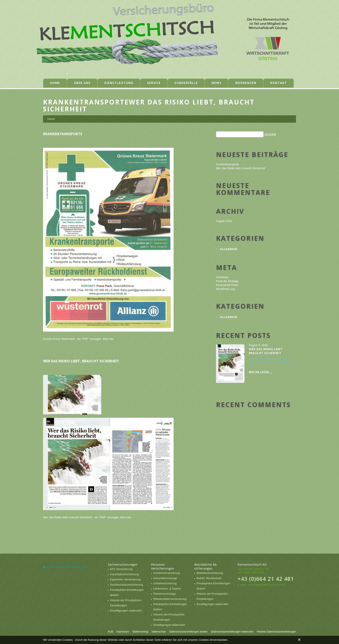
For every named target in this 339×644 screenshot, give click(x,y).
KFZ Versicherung (121, 569)
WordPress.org (225, 289)
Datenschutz (159, 632)
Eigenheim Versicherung (125, 579)
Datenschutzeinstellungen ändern (189, 632)
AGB (110, 632)
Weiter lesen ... (261, 372)
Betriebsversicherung (210, 573)
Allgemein (229, 249)
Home (55, 83)
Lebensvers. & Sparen (167, 589)
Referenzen (246, 83)
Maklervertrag (140, 632)
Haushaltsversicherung (124, 574)
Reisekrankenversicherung (170, 599)
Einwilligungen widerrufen (126, 611)
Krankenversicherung (167, 573)
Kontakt (279, 83)
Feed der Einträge (227, 281)
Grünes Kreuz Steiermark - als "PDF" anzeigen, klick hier (78, 339)
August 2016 (224, 221)
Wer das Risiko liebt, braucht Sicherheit (81, 361)
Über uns (82, 83)
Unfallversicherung (165, 583)
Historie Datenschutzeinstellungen (276, 632)
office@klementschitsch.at (267, 585)
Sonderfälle (186, 83)
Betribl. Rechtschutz (209, 578)
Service (154, 83)
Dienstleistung (119, 83)
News (217, 83)
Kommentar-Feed (227, 285)
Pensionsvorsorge (165, 594)
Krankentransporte (63, 134)
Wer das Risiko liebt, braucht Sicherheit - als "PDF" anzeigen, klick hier (87, 517)
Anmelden (222, 277)
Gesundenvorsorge (165, 578)
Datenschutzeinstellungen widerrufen (232, 632)
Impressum (123, 632)
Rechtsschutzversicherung (126, 585)
